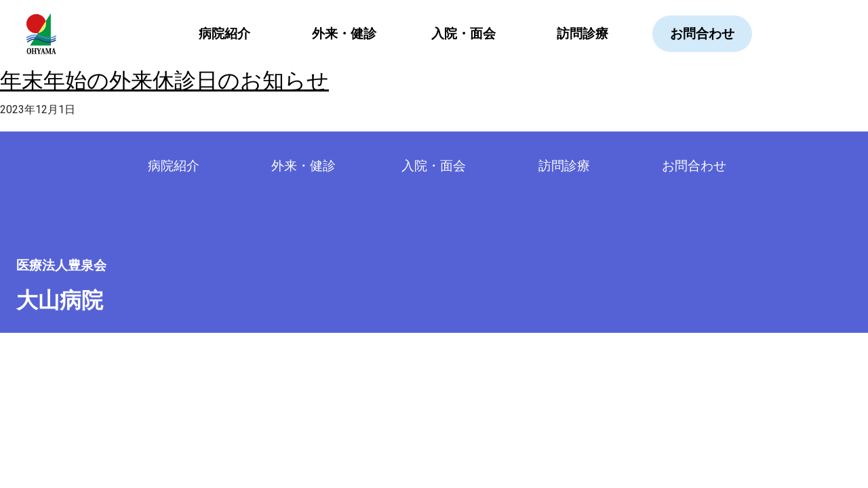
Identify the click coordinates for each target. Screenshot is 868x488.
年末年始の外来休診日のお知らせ (164, 81)
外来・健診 (344, 34)
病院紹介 (174, 166)
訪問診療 (583, 34)
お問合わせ (702, 34)
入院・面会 (463, 34)
